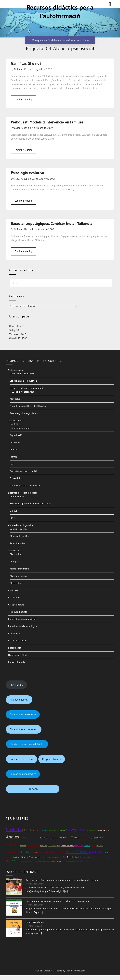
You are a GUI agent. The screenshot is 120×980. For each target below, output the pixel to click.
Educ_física (44, 838)
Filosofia (24, 838)
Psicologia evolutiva (27, 173)
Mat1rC (93, 846)
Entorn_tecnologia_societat (22, 619)
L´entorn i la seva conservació (25, 485)
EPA (106, 857)
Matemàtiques (77, 852)
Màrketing (100, 846)
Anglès (13, 837)
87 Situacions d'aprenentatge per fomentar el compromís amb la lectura (62, 880)
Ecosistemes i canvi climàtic (24, 471)
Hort (12, 464)
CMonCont (44, 830)
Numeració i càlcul (17, 655)
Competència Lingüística (21, 525)
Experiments (14, 648)
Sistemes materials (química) (22, 493)
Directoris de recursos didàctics (27, 744)
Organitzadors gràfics (73, 861)
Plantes (14, 457)
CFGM (106, 853)
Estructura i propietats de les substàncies (31, 504)
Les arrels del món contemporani (26, 388)
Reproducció (16, 435)
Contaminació (17, 496)
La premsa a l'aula (35, 922)
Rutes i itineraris (17, 662)
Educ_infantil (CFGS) (56, 838)
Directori (87, 846)
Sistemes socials (16, 370)
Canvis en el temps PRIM (22, 374)
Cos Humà (15, 442)
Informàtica (15, 857)
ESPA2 (42, 857)
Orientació (34, 837)
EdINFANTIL (26, 852)
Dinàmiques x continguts (24, 729)
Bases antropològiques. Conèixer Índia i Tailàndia (52, 224)
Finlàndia (62, 830)
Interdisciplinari (12, 852)
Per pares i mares (52, 759)
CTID (13, 861)
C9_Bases (61, 852)
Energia (14, 561)
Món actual (15, 399)
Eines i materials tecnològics (23, 626)
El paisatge (14, 597)
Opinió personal (104, 830)
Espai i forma (15, 633)
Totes (69, 838)
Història (92, 853)
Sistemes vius (15, 421)
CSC (64, 857)
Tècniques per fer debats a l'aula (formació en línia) (60, 40)
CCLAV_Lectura (76, 830)
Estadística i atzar (17, 641)
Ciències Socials (56, 861)
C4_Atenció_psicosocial (30, 857)
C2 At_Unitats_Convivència (48, 853)
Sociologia (89, 838)
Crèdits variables (67, 846)
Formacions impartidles (23, 774)
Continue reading (23, 99)
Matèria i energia (18, 576)
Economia (98, 838)
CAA (57, 830)
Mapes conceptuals (43, 861)
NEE (65, 838)
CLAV (8, 861)
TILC (34, 861)
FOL (38, 830)
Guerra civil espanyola (23, 392)
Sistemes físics (15, 551)
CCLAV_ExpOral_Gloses (24, 861)
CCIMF (110, 857)
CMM (36, 852)
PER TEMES (16, 685)
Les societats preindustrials (24, 381)
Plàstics (14, 518)
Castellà (14, 829)
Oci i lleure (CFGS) (33, 846)
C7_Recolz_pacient (84, 857)
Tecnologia (72, 857)
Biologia (23, 846)
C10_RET (44, 846)
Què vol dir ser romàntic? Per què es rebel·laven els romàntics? (57, 901)
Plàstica (99, 852)
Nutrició (14, 424)
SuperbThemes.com (75, 971)
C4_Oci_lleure (29, 830)
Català (13, 844)
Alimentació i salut (21, 428)
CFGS (83, 838)
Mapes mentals (92, 830)
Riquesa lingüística (19, 536)
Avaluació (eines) (19, 700)
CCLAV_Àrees (79, 846)
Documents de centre (22, 759)
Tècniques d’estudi (18, 612)
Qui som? (33, 789)
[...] (69, 891)
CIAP (64, 861)
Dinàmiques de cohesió (23, 714)
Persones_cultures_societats (24, 413)
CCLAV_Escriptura (54, 846)
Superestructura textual (53, 857)
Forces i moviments (20, 569)
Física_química (98, 857)
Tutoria (76, 837)
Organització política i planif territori (29, 406)
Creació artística (16, 605)
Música (84, 861)
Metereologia (17, 583)
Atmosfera (13, 590)
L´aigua (14, 511)
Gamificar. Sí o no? (26, 63)
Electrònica (15, 554)
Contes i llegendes (19, 529)
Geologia (52, 830)
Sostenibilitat (17, 478)
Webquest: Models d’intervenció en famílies (47, 122)
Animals (14, 449)
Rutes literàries (17, 543)
